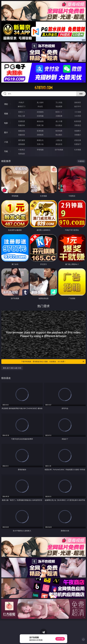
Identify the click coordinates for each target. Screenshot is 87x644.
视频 (6, 114)
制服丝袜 (22, 125)
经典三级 (40, 125)
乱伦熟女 (59, 125)
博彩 (6, 104)
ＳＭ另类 (78, 116)
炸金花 (40, 106)
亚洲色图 (40, 131)
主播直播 (59, 116)
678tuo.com (43, 88)
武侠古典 (78, 140)
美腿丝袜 (22, 135)
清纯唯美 (40, 135)
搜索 (81, 94)
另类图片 (78, 135)
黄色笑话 (59, 144)
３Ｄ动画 (78, 112)
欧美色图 (59, 131)
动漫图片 (78, 131)
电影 (6, 123)
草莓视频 (40, 150)
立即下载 (60, 639)
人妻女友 (59, 140)
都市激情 (22, 140)
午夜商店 (22, 150)
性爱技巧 (78, 144)
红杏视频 (78, 150)
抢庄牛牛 (78, 106)
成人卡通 (59, 121)
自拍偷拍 (40, 112)
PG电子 (22, 102)
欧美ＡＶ (59, 112)
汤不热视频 (59, 150)
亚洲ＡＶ (22, 112)
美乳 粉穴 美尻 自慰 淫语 (12, 368)
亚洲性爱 (22, 121)
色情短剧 (22, 154)
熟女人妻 (22, 116)
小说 (6, 142)
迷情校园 (22, 144)
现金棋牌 (59, 106)
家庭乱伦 (40, 140)
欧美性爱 (78, 121)
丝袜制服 (40, 116)
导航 (6, 151)
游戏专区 (78, 102)
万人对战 (59, 102)
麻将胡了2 (22, 106)
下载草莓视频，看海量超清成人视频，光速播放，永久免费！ (53, 362)
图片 (6, 132)
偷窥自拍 (22, 131)
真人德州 (40, 102)
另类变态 (78, 125)
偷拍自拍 (40, 121)
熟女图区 (59, 135)
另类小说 (40, 144)
